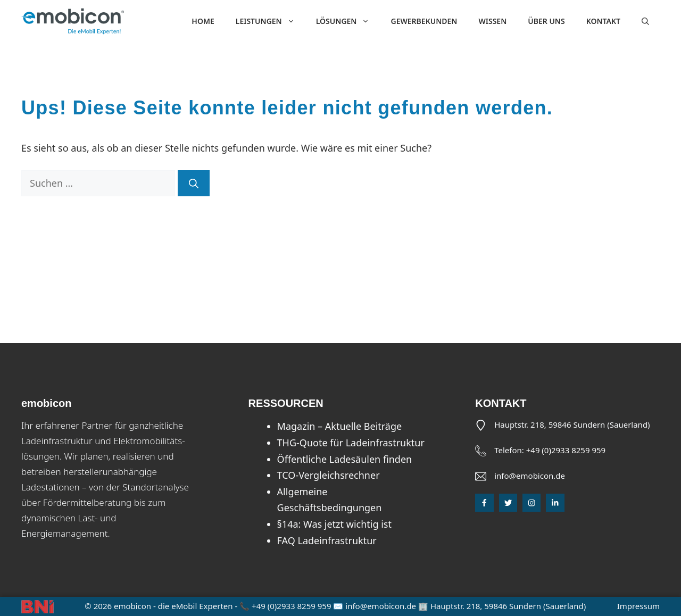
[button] (645, 21)
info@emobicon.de (530, 476)
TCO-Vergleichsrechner (329, 475)
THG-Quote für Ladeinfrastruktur (351, 443)
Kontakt (603, 21)
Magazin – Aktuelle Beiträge (340, 426)
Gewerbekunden (424, 21)
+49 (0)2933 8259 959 (566, 450)
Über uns (546, 21)
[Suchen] (194, 183)
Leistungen (271, 21)
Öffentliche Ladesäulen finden (345, 459)
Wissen (492, 21)
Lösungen (348, 21)
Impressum (638, 606)
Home (203, 21)
